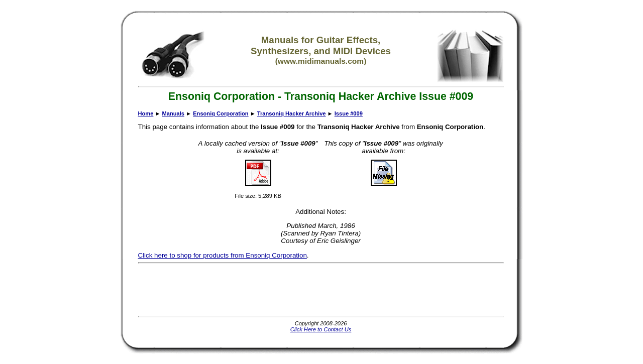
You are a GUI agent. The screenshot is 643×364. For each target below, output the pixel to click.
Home (146, 113)
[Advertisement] (321, 290)
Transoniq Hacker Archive (292, 113)
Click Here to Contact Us (321, 329)
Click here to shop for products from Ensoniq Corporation (223, 255)
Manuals (173, 113)
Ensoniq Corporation (221, 113)
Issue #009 (349, 113)
